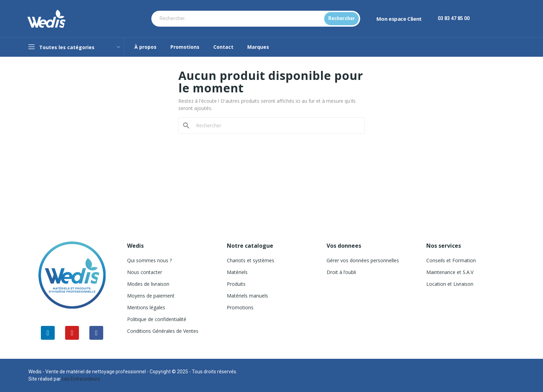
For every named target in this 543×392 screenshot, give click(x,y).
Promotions (240, 307)
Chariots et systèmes (251, 260)
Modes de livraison (148, 284)
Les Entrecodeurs (81, 379)
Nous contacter (145, 272)
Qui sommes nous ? (149, 260)
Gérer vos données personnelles (363, 260)
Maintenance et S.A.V (450, 272)
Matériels (237, 272)
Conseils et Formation (451, 260)
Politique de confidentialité (157, 319)
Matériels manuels (247, 296)
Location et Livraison (450, 284)
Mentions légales (146, 307)
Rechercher (342, 18)
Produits (236, 284)
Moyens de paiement (151, 296)
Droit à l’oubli (341, 272)
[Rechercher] (276, 126)
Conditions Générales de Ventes (163, 331)
